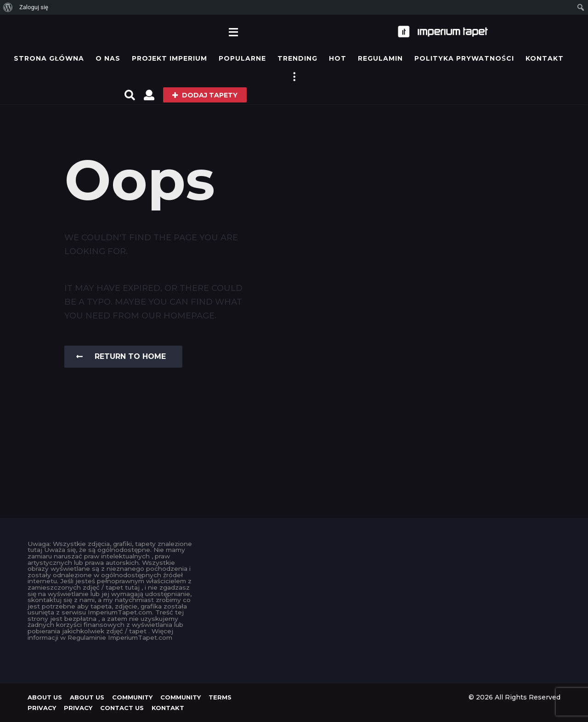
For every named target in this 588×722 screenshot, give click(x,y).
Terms (220, 697)
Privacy (42, 708)
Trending (297, 58)
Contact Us (122, 708)
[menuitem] (8, 7)
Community (132, 697)
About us (45, 697)
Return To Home (121, 356)
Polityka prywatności (464, 58)
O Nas (108, 58)
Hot (338, 58)
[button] (233, 32)
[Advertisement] (294, 605)
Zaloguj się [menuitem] (34, 7)
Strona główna (49, 58)
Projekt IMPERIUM (170, 58)
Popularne (242, 58)
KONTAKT (545, 58)
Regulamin (380, 58)
